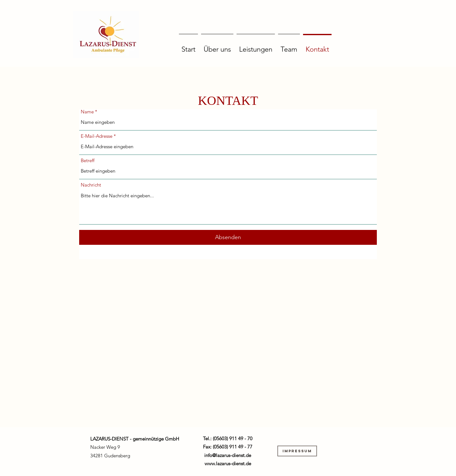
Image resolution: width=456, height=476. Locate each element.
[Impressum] (297, 451)
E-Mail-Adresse (97, 136)
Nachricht (91, 185)
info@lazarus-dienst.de (228, 455)
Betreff (88, 160)
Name (87, 112)
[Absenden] (228, 237)
